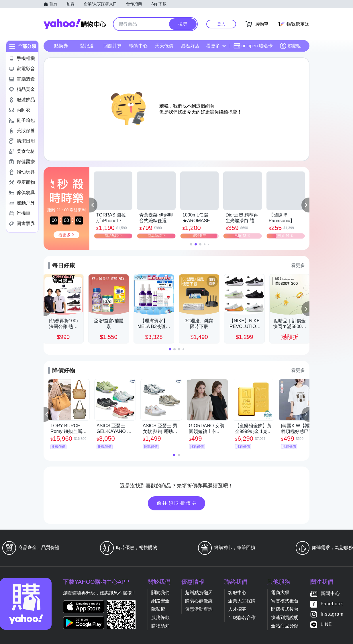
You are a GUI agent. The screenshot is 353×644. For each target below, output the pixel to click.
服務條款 (160, 617)
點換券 (61, 46)
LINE (326, 625)
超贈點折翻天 (199, 593)
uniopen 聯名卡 (253, 46)
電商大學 (280, 593)
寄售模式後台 (285, 601)
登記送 (87, 46)
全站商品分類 (285, 626)
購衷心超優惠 (199, 601)
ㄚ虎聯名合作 (242, 617)
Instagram (332, 614)
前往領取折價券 (177, 503)
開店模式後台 (285, 609)
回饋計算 (113, 46)
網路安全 (160, 601)
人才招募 (237, 609)
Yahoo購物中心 (75, 24)
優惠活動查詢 (199, 609)
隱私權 (158, 609)
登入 (221, 24)
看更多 (216, 46)
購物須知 (160, 626)
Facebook (332, 604)
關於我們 (160, 593)
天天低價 (164, 46)
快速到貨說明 (285, 617)
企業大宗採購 (242, 601)
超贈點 (291, 46)
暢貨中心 (138, 46)
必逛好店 (190, 46)
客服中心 (237, 593)
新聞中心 (330, 594)
